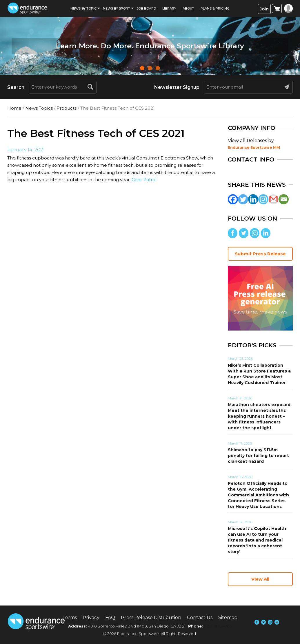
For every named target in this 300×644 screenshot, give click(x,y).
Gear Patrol (144, 180)
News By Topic (83, 8)
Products (67, 108)
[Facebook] (233, 199)
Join (264, 9)
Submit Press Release (260, 254)
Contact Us (200, 618)
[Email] (284, 199)
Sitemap (228, 618)
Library (169, 8)
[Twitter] (243, 199)
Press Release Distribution (151, 618)
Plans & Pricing (215, 8)
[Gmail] (273, 199)
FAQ (110, 618)
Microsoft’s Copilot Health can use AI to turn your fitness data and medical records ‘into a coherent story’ (257, 540)
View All (260, 579)
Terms (70, 618)
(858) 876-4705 (218, 626)
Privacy (91, 618)
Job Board (146, 8)
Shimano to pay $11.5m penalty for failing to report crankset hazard (258, 456)
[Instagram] (263, 199)
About (188, 8)
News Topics (39, 108)
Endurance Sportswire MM (254, 147)
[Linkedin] (253, 199)
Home (14, 108)
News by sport (117, 8)
